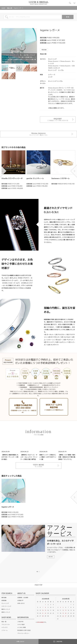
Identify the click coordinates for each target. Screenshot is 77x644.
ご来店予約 (20, 622)
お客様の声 (20, 600)
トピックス (5, 627)
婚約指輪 (4, 598)
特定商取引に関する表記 (24, 630)
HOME (3, 8)
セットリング (5, 603)
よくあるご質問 (22, 627)
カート (74, 3)
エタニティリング (6, 606)
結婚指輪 (4, 600)
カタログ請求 (21, 624)
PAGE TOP (39, 585)
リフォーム (5, 630)
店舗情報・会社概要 (23, 598)
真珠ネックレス (6, 612)
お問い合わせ (21, 603)
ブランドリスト (6, 624)
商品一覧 (10, 8)
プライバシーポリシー (23, 633)
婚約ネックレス (6, 609)
